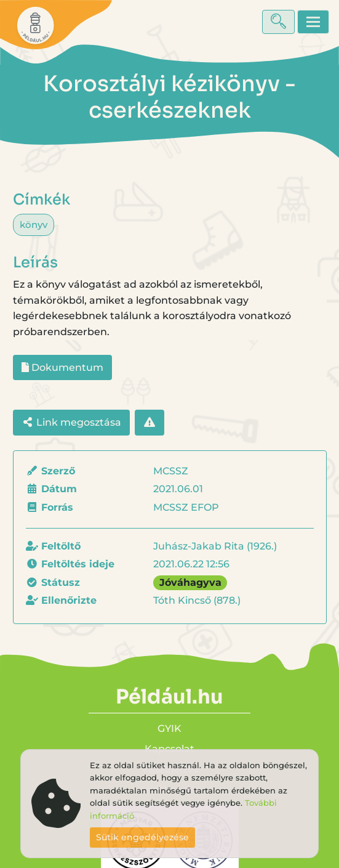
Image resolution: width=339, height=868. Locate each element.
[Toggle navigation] (313, 22)
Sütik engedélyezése (142, 837)
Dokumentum (62, 367)
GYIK (169, 728)
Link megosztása (71, 422)
